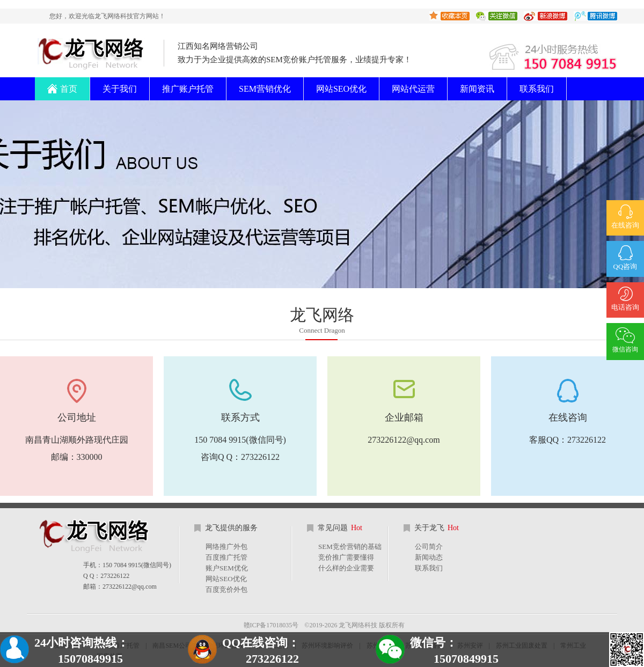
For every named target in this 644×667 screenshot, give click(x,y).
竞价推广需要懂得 (346, 557)
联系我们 (537, 89)
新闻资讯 (477, 89)
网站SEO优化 (341, 89)
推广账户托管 (188, 89)
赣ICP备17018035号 (271, 625)
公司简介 (429, 547)
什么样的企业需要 (346, 568)
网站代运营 (413, 89)
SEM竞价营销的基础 (350, 547)
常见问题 (340, 528)
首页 (62, 85)
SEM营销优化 (265, 89)
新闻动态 (429, 557)
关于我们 (120, 89)
